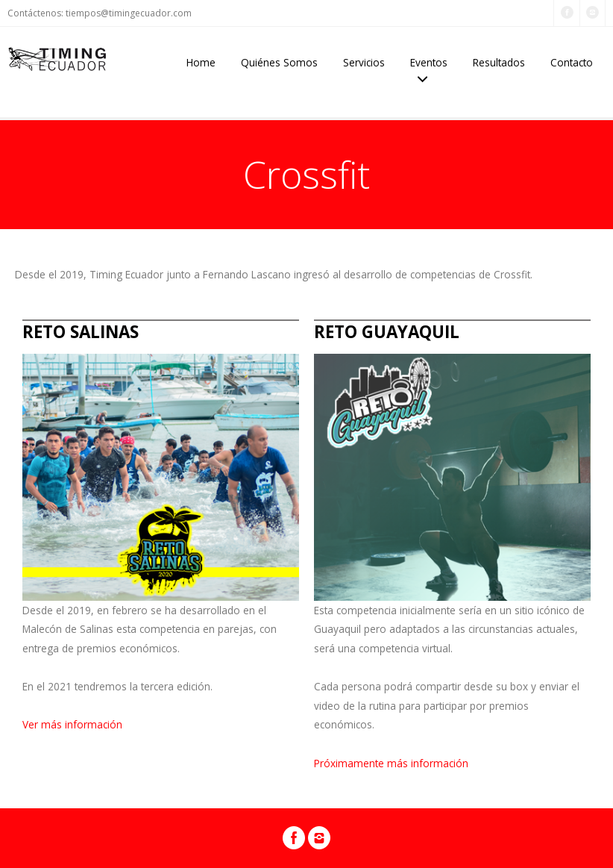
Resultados (499, 62)
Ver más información (72, 724)
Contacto (572, 62)
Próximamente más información (391, 763)
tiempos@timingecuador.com (129, 13)
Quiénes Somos (279, 62)
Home (201, 62)
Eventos (429, 62)
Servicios (364, 62)
